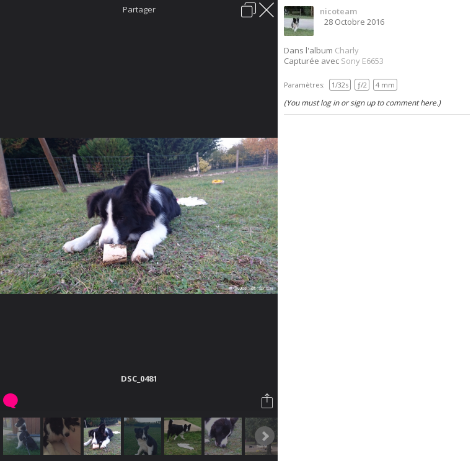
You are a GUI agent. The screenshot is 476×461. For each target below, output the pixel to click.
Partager (139, 9)
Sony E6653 (362, 61)
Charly (347, 50)
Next (265, 436)
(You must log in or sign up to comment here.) (362, 103)
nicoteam (338, 11)
